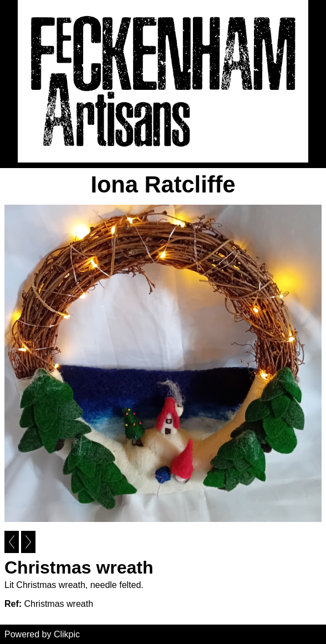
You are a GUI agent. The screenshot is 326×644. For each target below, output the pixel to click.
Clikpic (67, 634)
